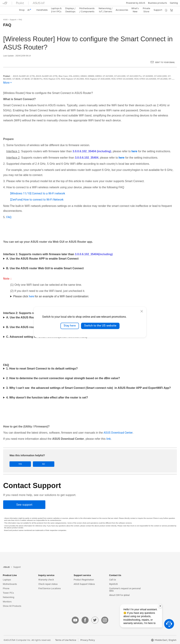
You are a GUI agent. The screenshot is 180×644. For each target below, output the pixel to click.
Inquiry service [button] (46, 569)
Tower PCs (8, 587)
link (109, 433)
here (32, 290)
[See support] (24, 498)
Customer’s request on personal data (125, 583)
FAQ (20, 13)
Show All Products (12, 600)
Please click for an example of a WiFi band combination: (51, 290)
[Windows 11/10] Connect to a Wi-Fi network (38, 187)
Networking (9, 591)
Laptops (7, 573)
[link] (90, 4)
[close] (142, 311)
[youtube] (75, 614)
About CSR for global (119, 589)
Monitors (7, 595)
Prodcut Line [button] (10, 569)
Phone (6, 582)
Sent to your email (165, 56)
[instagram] (105, 614)
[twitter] (95, 614)
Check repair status (48, 578)
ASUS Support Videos (84, 578)
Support (13, 13)
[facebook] (85, 614)
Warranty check (46, 573)
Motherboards (10, 578)
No (41, 458)
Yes (19, 458)
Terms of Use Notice (66, 634)
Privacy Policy (88, 634)
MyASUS (113, 578)
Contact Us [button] (115, 569)
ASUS (5, 13)
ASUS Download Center (118, 426)
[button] (5, 4)
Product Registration (84, 573)
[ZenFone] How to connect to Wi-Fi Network (37, 193)
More (6, 76)
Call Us (113, 573)
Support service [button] (82, 569)
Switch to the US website (100, 326)
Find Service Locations (50, 582)
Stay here (70, 326)
